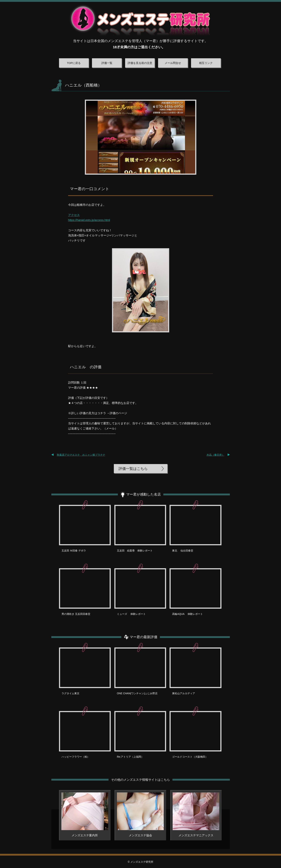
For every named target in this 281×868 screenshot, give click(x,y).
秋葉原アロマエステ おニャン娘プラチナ (81, 455)
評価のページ (118, 413)
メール (110, 428)
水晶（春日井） (215, 455)
